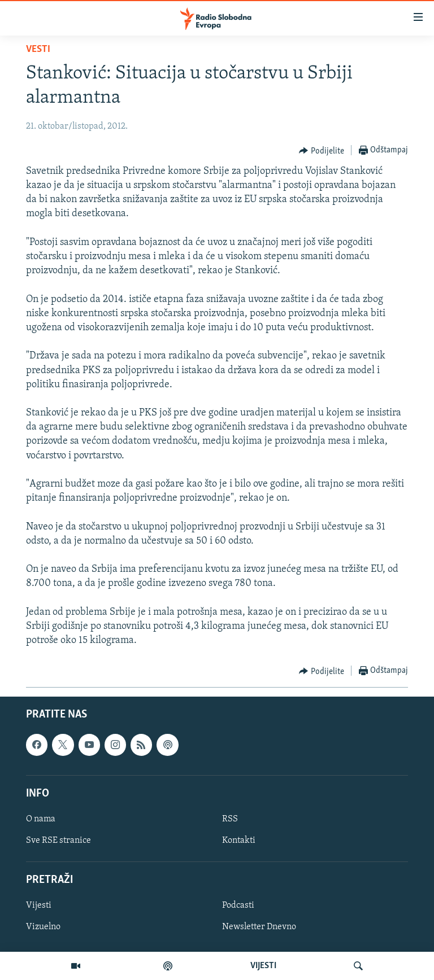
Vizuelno (43, 928)
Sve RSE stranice (58, 841)
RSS (230, 819)
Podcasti (238, 906)
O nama (41, 819)
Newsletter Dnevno (259, 928)
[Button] (322, 151)
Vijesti (39, 906)
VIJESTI (263, 966)
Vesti (38, 49)
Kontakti (239, 841)
